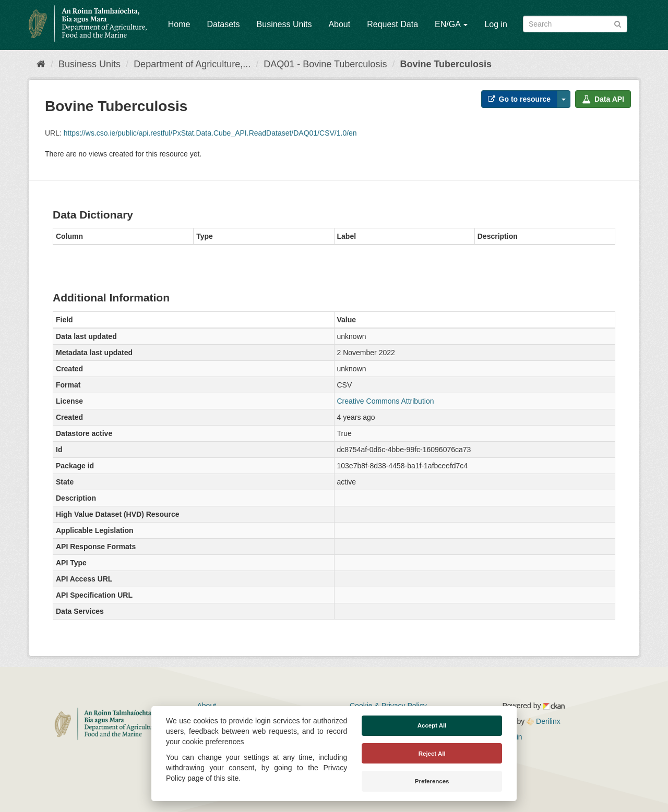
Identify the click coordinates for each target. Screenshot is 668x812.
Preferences (432, 781)
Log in (496, 24)
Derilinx (544, 721)
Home (179, 24)
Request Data (392, 24)
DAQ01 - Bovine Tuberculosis (325, 64)
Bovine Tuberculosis (446, 64)
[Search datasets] (575, 24)
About (339, 24)
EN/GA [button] (451, 24)
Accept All (432, 725)
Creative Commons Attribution (386, 401)
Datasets (223, 24)
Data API (603, 99)
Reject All (432, 754)
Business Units (284, 24)
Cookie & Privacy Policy (388, 706)
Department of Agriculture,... (192, 64)
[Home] (41, 64)
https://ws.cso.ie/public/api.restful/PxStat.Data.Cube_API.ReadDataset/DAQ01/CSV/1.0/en (210, 133)
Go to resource (519, 99)
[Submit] (618, 23)
